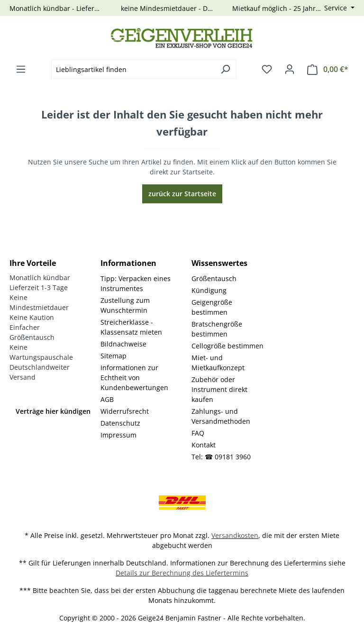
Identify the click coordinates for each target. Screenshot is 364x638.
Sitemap (114, 356)
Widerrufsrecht (125, 411)
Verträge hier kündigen (53, 411)
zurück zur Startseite (182, 194)
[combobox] (133, 69)
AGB (107, 399)
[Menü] (21, 69)
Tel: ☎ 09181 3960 (221, 457)
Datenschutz (120, 423)
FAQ (198, 433)
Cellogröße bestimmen (227, 346)
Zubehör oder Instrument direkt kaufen (219, 389)
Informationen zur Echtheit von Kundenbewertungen (134, 378)
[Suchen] (225, 69)
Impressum (118, 435)
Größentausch (214, 278)
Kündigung (209, 290)
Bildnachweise (123, 344)
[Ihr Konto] (290, 69)
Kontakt (204, 445)
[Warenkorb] (328, 69)
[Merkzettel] (267, 69)
